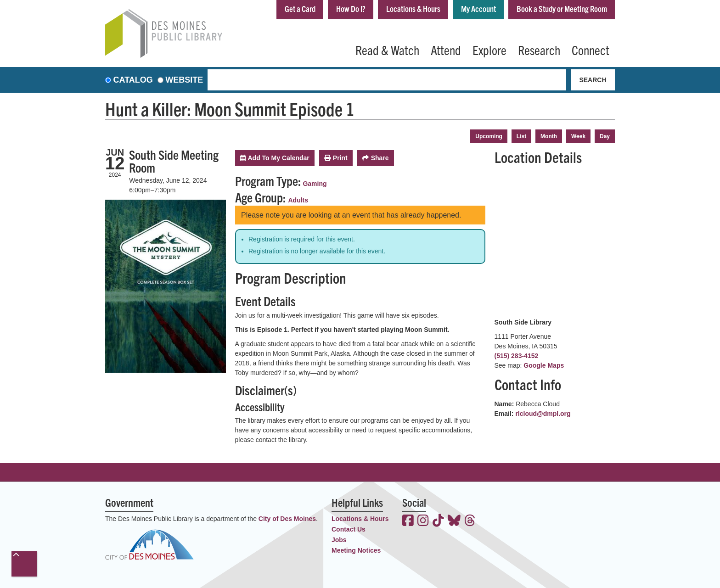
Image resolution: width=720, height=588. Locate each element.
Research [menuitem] (539, 50)
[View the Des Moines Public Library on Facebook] (408, 521)
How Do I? (351, 8)
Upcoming (489, 136)
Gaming (315, 184)
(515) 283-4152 (517, 356)
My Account (478, 8)
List (521, 136)
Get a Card (300, 8)
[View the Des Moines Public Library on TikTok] (438, 521)
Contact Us (349, 529)
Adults (298, 200)
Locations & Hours (413, 8)
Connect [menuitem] (591, 50)
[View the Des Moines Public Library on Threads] (470, 521)
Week (578, 136)
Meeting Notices (356, 550)
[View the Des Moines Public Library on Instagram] (423, 521)
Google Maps (544, 365)
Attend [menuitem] (446, 50)
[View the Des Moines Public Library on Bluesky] (454, 521)
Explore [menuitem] (489, 50)
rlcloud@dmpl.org (543, 414)
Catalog (133, 80)
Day (605, 136)
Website (184, 80)
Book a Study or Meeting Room (562, 8)
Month (549, 136)
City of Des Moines (287, 519)
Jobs (339, 540)
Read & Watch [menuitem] (387, 50)
